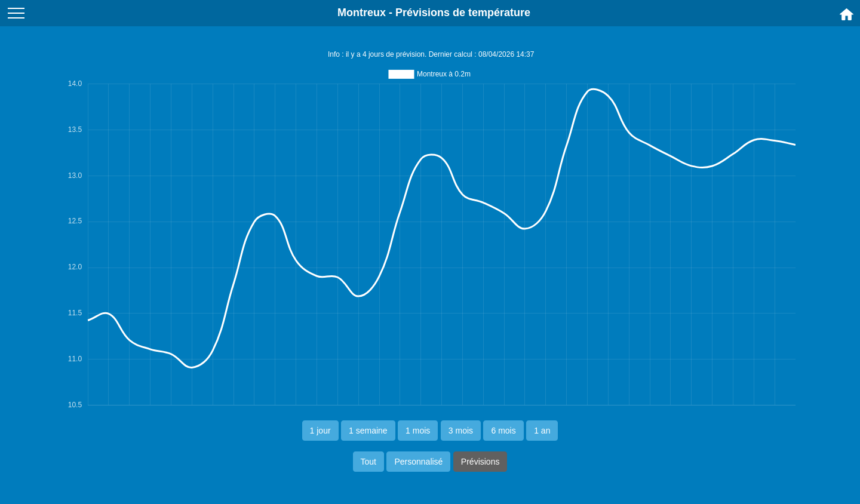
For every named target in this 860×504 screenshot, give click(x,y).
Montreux (362, 13)
